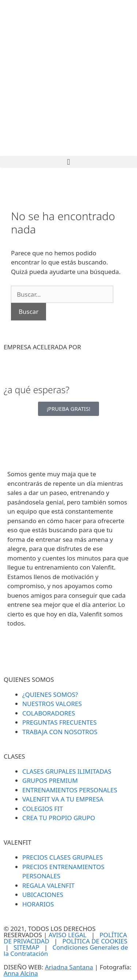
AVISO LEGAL (68, 935)
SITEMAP (26, 947)
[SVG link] (68, 78)
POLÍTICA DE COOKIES (95, 941)
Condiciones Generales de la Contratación (66, 950)
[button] (68, 162)
